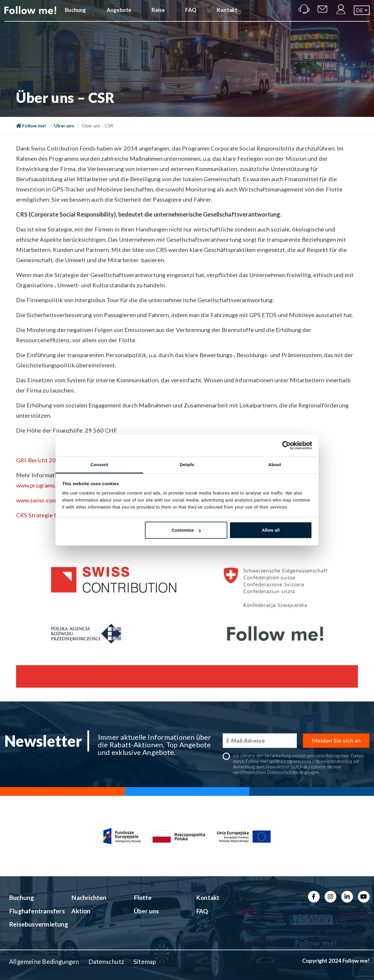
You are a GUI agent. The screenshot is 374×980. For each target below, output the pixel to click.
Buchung (75, 15)
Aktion (81, 911)
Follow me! (31, 126)
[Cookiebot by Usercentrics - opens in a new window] (286, 445)
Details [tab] (187, 465)
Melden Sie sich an (336, 740)
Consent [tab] (99, 465)
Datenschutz (106, 961)
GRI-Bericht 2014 (39, 460)
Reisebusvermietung (33, 924)
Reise (158, 15)
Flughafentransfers (33, 911)
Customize (186, 530)
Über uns (64, 126)
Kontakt (227, 15)
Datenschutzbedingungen (293, 772)
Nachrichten (89, 897)
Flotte (143, 897)
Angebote (119, 15)
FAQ (191, 15)
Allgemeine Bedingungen (44, 961)
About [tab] (275, 465)
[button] (362, 16)
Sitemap (145, 961)
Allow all (271, 530)
